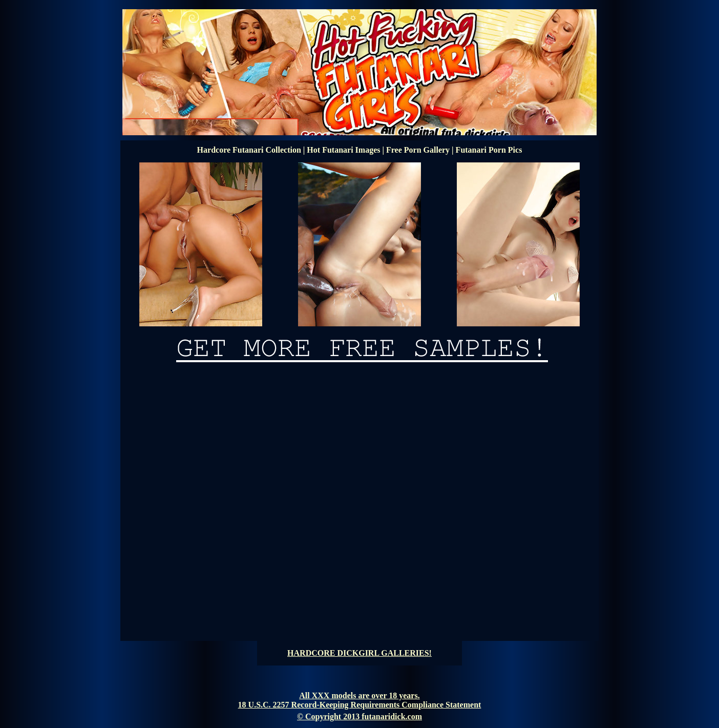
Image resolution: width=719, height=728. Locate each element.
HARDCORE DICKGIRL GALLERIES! (359, 653)
